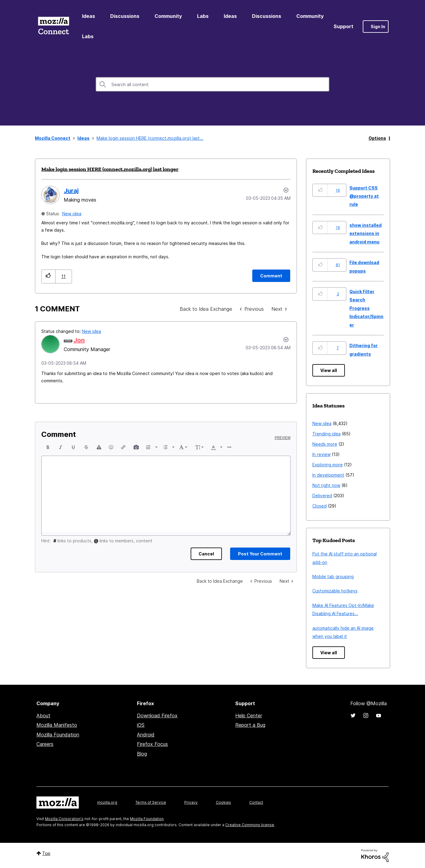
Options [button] (377, 138)
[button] (48, 276)
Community (168, 16)
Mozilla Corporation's (64, 819)
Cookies (223, 802)
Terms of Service (151, 802)
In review (321, 454)
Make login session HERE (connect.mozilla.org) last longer (110, 169)
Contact (256, 802)
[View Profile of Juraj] (71, 191)
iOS (141, 725)
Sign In (378, 27)
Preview (283, 438)
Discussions (125, 16)
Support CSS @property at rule (364, 196)
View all (329, 370)
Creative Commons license (250, 825)
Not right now (326, 485)
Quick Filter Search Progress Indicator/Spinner (366, 308)
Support (343, 26)
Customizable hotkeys (335, 591)
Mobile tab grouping (333, 576)
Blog (142, 754)
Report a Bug (250, 725)
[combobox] (212, 84)
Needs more (325, 444)
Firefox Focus (152, 744)
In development (328, 475)
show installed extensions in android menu (365, 233)
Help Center (249, 716)
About (43, 716)
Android (146, 735)
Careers (45, 744)
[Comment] (271, 276)
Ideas (88, 16)
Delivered (322, 496)
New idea (72, 214)
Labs (203, 16)
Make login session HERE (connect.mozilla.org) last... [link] (150, 138)
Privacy (191, 802)
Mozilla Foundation (58, 735)
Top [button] (46, 853)
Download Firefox (157, 716)
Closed (320, 506)
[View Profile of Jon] (79, 340)
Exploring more (328, 465)
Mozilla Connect (53, 27)
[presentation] (48, 447)
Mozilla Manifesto (57, 725)
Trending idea (326, 434)
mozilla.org (107, 802)
